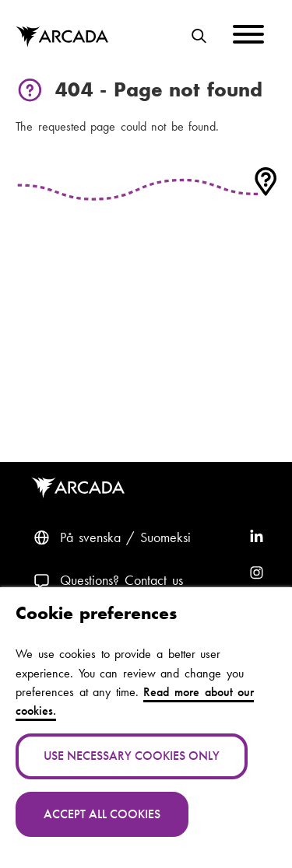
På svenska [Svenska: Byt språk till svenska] (90, 537)
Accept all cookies (102, 814)
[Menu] (248, 37)
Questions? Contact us (121, 580)
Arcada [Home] (62, 37)
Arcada (81, 488)
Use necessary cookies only (132, 756)
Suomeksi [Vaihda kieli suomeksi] (165, 537)
